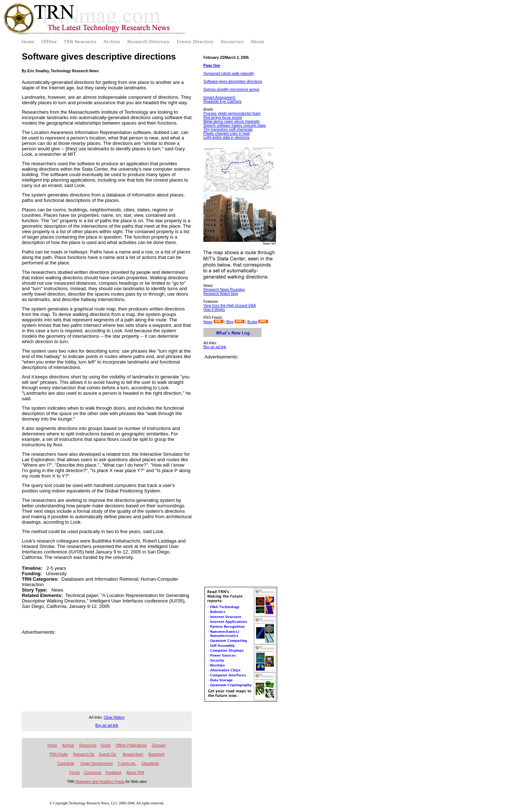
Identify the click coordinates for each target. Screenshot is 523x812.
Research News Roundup (224, 290)
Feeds (106, 745)
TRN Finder (59, 754)
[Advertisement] (107, 646)
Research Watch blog (221, 294)
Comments (93, 773)
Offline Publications (131, 745)
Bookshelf (157, 754)
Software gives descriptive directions (233, 82)
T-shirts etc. (127, 764)
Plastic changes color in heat (226, 133)
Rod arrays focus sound (223, 117)
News (208, 322)
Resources (88, 745)
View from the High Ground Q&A (230, 306)
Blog (230, 322)
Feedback (113, 773)
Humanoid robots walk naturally (229, 74)
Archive (68, 745)
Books (252, 322)
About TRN (135, 773)
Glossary (159, 745)
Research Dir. (84, 754)
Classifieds (150, 764)
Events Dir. (108, 754)
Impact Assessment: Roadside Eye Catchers (222, 100)
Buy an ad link (215, 347)
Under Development (96, 764)
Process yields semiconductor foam (232, 113)
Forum (75, 773)
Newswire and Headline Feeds (100, 782)
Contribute (66, 764)
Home (52, 745)
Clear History (114, 717)
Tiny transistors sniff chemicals (228, 129)
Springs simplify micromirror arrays (231, 90)
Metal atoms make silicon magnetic (232, 121)
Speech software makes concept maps (235, 125)
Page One (212, 66)
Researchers (133, 754)
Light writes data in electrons (226, 137)
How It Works (214, 310)
